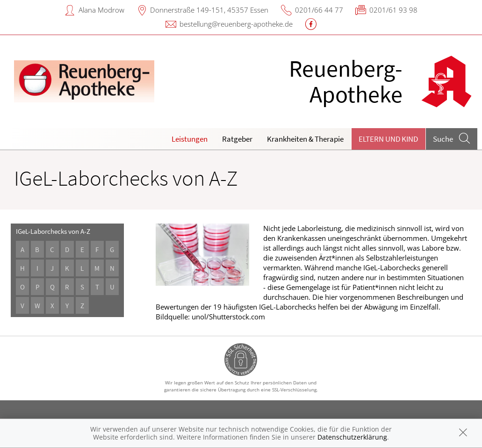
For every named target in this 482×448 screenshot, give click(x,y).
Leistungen (190, 139)
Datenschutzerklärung (352, 437)
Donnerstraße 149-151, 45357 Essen (209, 10)
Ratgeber (237, 139)
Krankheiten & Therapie (305, 139)
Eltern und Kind (388, 139)
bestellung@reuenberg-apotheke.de (236, 24)
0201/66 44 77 (319, 10)
